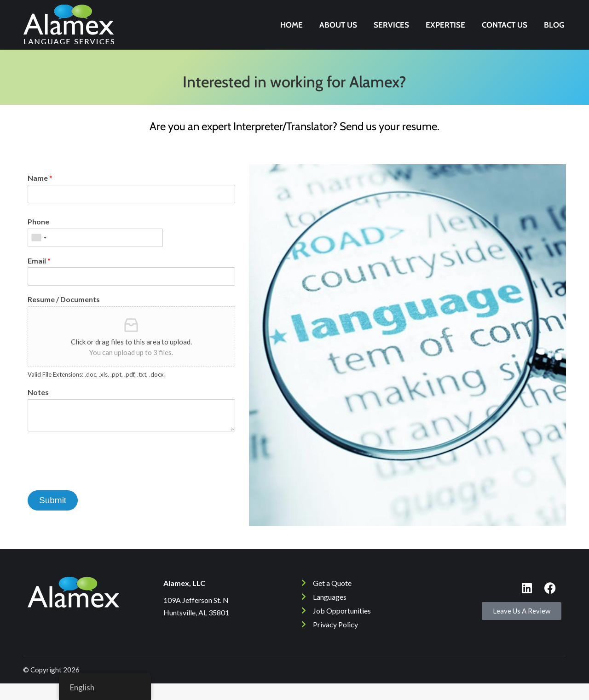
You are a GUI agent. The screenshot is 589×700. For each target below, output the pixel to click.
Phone (38, 238)
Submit (53, 517)
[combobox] (39, 254)
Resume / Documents (64, 316)
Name (40, 194)
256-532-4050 (523, 8)
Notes (38, 409)
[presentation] (98, 492)
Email (39, 277)
